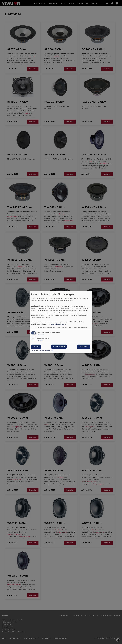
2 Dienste (40, 335)
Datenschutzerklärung (58, 324)
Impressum (35, 351)
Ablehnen (36, 347)
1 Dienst (40, 341)
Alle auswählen (84, 347)
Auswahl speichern (59, 347)
